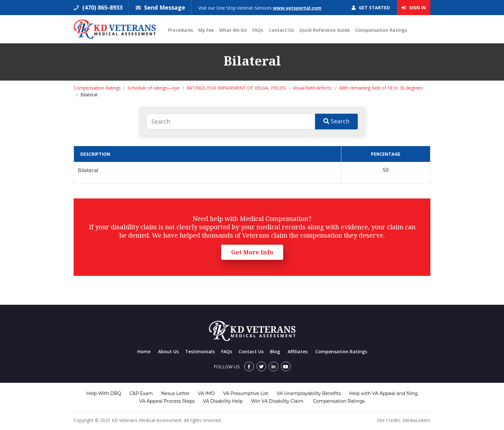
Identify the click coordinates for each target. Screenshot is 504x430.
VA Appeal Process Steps (167, 401)
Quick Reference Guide (324, 30)
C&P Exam (141, 393)
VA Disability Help (223, 401)
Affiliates (298, 351)
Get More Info (252, 252)
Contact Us (281, 30)
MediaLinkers (417, 420)
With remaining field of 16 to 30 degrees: (381, 88)
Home (144, 351)
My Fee (206, 30)
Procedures (180, 30)
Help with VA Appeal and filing (383, 393)
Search (336, 121)
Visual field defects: (313, 88)
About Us (168, 351)
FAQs (258, 30)
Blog (275, 351)
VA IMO (206, 393)
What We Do (233, 30)
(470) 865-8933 (102, 7)
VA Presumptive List (246, 393)
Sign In (414, 8)
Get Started (371, 8)
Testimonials (200, 351)
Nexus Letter (175, 393)
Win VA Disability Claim (277, 401)
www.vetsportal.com (297, 8)
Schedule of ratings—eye (154, 88)
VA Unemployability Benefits (309, 393)
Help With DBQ (104, 393)
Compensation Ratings (381, 30)
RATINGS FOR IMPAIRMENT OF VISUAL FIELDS (236, 88)
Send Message (165, 7)
